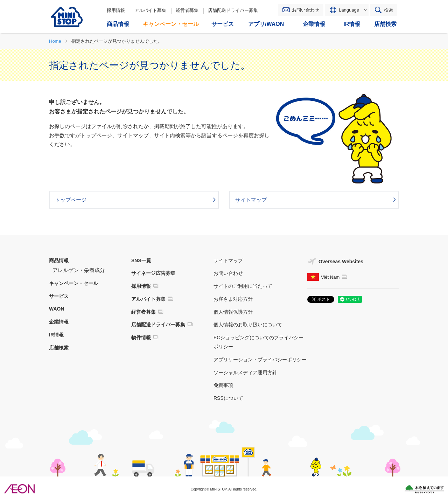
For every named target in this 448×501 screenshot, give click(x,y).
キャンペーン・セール (73, 283)
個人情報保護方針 (233, 312)
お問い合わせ (306, 10)
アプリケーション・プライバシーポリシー (260, 360)
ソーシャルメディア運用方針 (245, 373)
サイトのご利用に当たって (243, 286)
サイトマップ (228, 260)
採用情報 (116, 10)
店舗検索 (59, 348)
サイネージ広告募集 (153, 273)
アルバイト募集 (150, 10)
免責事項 (223, 385)
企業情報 (59, 322)
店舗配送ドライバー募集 (233, 10)
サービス (59, 296)
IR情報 (56, 335)
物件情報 (141, 338)
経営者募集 (187, 10)
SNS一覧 (141, 260)
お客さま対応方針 (233, 299)
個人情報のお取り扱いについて (248, 325)
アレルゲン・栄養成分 (79, 270)
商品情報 (59, 260)
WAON (57, 309)
